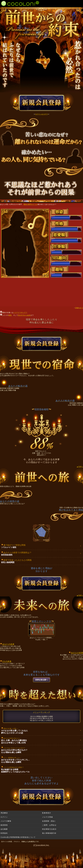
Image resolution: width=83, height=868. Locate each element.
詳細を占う (79, 308)
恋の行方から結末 (24, 315)
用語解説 (4, 813)
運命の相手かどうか (31, 204)
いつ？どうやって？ (20, 312)
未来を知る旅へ (41, 680)
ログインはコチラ (41, 114)
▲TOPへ (80, 467)
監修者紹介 (47, 813)
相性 (10, 315)
